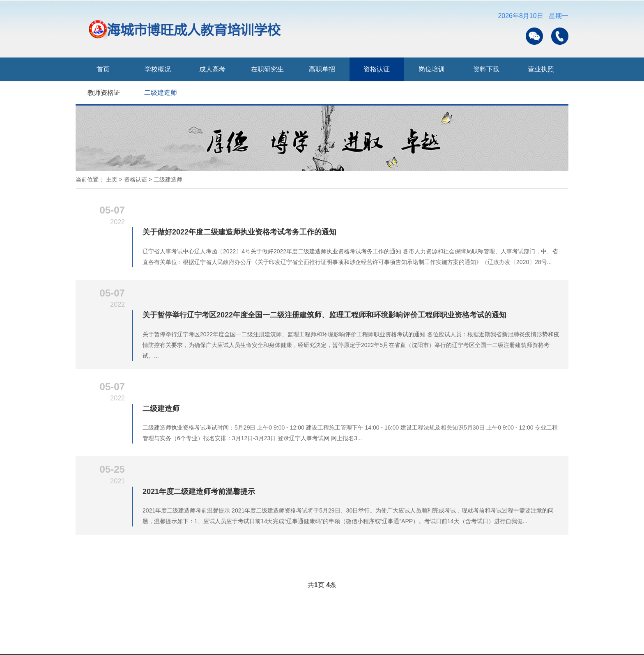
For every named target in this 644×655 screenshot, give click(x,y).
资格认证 (377, 69)
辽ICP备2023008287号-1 (131, 612)
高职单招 (322, 69)
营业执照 (541, 69)
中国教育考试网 (397, 634)
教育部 (123, 634)
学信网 (158, 634)
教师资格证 (104, 93)
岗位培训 (432, 69)
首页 (103, 69)
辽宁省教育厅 (278, 634)
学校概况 (158, 69)
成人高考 (212, 69)
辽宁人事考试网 (455, 634)
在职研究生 (267, 69)
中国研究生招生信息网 (214, 634)
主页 (112, 179)
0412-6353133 (111, 600)
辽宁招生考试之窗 (336, 634)
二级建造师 (161, 93)
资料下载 (486, 69)
